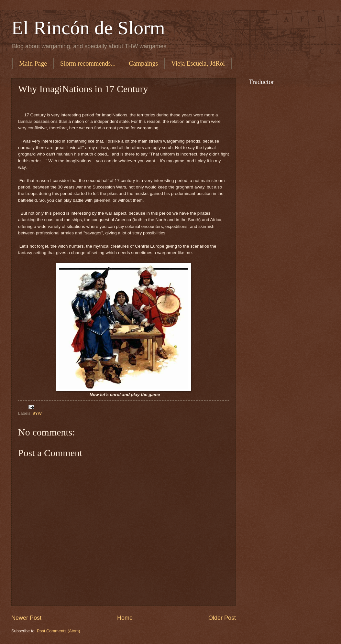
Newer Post (26, 618)
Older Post (222, 618)
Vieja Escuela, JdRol (198, 63)
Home (125, 618)
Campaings (143, 63)
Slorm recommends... (88, 63)
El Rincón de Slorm (88, 28)
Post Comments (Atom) (59, 631)
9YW (37, 413)
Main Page (33, 63)
